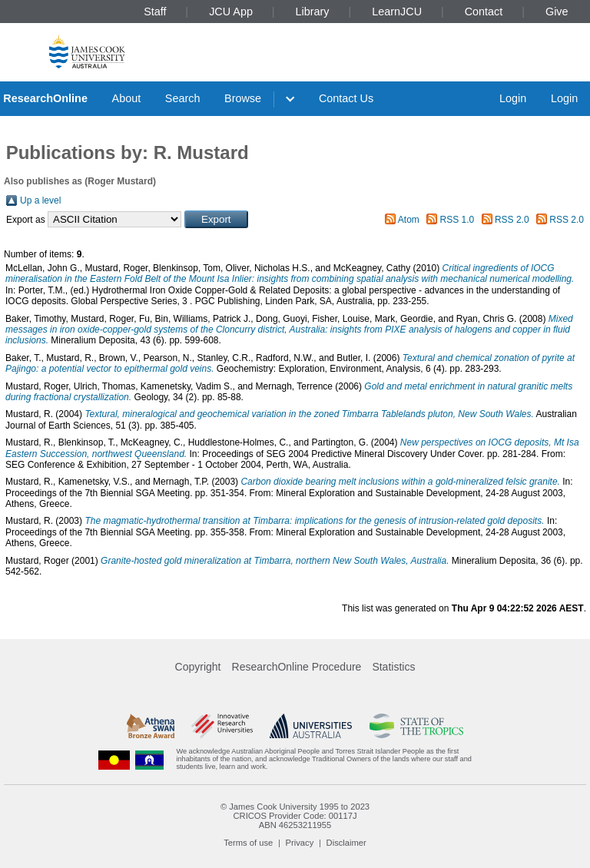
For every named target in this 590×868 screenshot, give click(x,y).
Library (313, 12)
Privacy (300, 843)
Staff (155, 12)
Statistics (393, 667)
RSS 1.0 (457, 220)
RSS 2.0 (512, 220)
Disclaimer (346, 843)
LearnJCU (397, 12)
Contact (484, 12)
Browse (243, 98)
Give (557, 12)
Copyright (198, 667)
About (127, 98)
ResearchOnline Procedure (297, 667)
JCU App (231, 12)
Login (513, 98)
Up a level (40, 200)
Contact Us (346, 98)
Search (183, 98)
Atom (409, 220)
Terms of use (248, 843)
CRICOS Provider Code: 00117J (295, 816)
